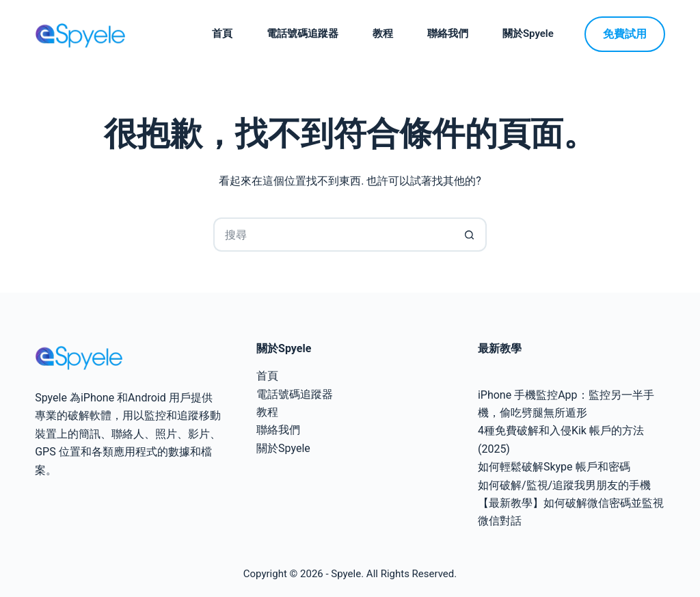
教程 (267, 412)
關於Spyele (283, 448)
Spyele (346, 574)
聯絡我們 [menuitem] (448, 34)
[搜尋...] (333, 235)
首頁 (267, 376)
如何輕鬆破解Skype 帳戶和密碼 (554, 467)
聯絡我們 (278, 430)
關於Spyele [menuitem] (528, 34)
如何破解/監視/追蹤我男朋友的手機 (564, 485)
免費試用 (625, 34)
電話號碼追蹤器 (295, 394)
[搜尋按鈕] (470, 235)
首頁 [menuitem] (222, 34)
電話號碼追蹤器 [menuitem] (302, 34)
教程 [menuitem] (383, 34)
